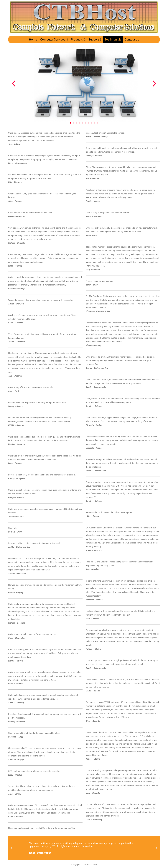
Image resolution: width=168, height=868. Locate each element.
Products (78, 40)
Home (33, 39)
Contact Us (132, 39)
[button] (14, 84)
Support (95, 40)
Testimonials (113, 39)
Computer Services (54, 40)
